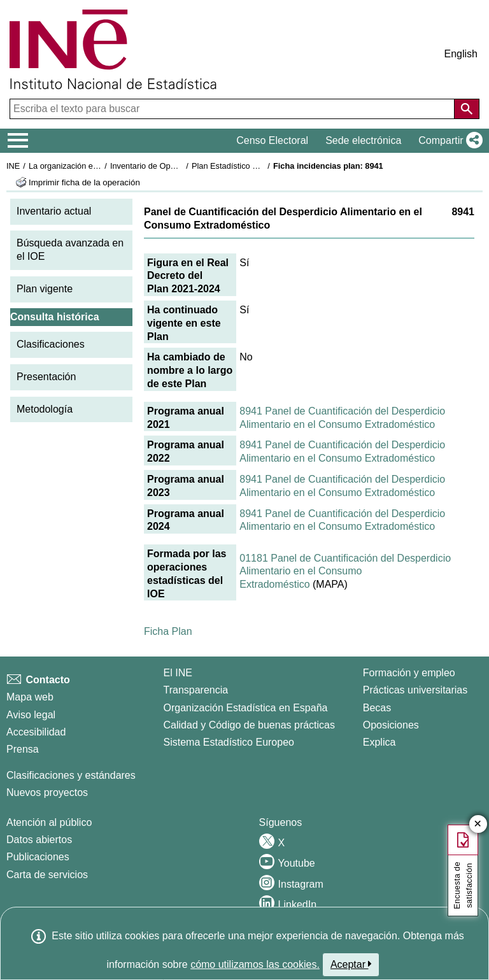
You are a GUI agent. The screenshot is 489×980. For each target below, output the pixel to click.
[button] (448, 141)
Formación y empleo (409, 673)
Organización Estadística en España (246, 708)
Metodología (45, 409)
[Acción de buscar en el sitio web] (467, 109)
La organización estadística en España (99, 166)
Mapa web (30, 697)
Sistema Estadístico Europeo (229, 742)
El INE (178, 673)
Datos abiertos (39, 840)
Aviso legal (31, 715)
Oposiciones (391, 725)
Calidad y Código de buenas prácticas (250, 725)
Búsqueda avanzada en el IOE (70, 250)
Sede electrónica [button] (363, 140)
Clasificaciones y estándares (71, 775)
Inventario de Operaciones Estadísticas (181, 166)
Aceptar (351, 964)
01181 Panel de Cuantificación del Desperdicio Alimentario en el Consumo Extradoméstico (345, 572)
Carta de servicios (47, 875)
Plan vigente (45, 289)
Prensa (23, 749)
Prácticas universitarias (415, 690)
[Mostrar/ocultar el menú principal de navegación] (18, 141)
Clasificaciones (51, 344)
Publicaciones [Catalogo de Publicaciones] (38, 857)
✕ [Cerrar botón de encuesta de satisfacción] (478, 824)
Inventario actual (54, 211)
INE (13, 166)
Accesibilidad (36, 732)
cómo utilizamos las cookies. (255, 964)
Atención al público (49, 822)
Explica (379, 742)
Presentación (46, 377)
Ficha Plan (168, 631)
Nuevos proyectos (47, 792)
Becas (377, 708)
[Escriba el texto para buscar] (233, 109)
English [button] (461, 54)
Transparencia (196, 690)
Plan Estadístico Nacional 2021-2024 (259, 166)
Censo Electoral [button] (272, 140)
